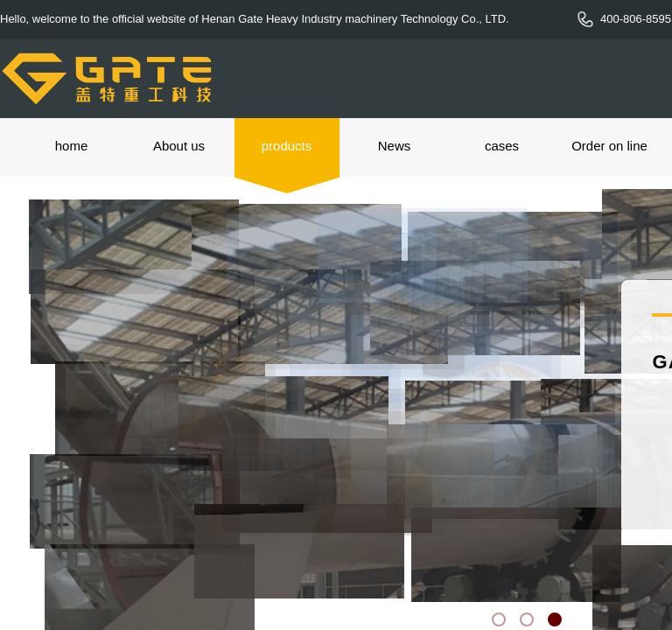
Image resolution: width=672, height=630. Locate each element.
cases (502, 146)
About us (179, 146)
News (395, 146)
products (287, 146)
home (72, 146)
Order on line (609, 146)
